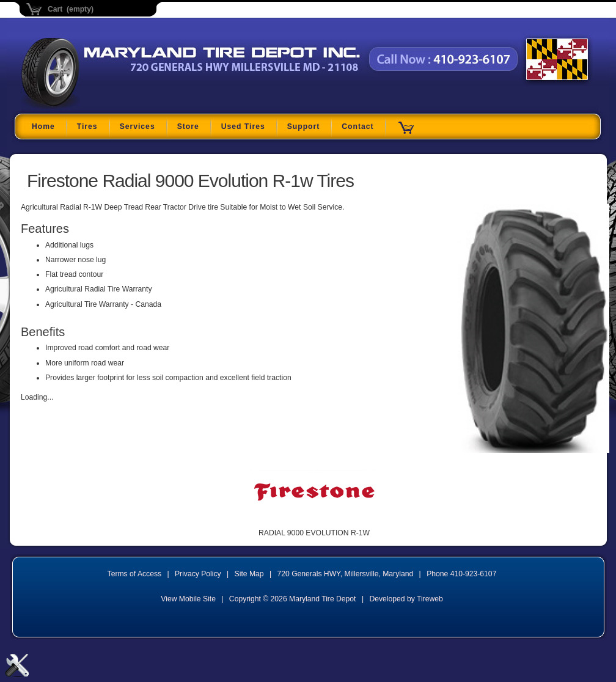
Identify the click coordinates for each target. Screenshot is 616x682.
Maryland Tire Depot (98, 107)
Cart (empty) (71, 9)
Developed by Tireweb (406, 599)
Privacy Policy (198, 574)
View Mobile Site (188, 599)
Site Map (249, 574)
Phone (461, 574)
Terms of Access (135, 574)
